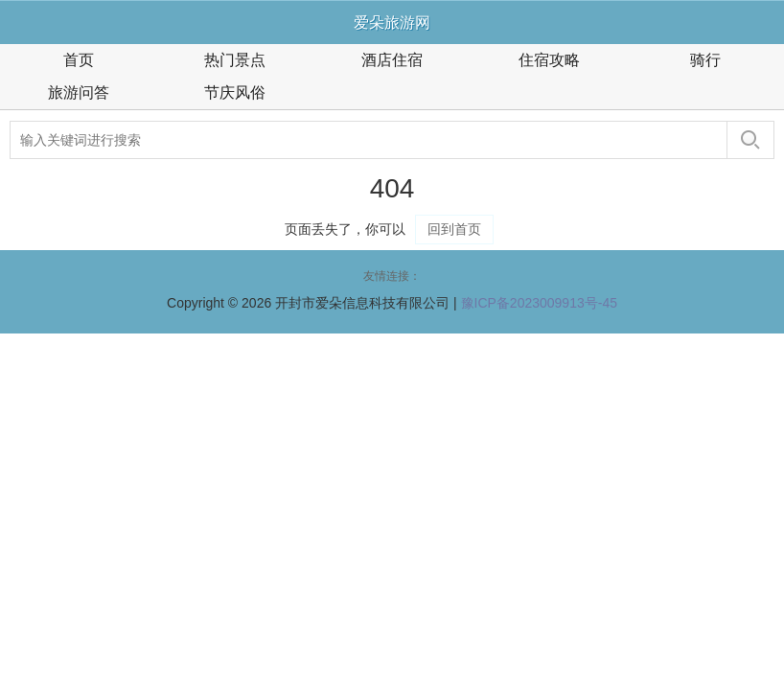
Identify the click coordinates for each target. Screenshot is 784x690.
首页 (79, 60)
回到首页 (454, 229)
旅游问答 (79, 92)
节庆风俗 (235, 92)
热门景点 (235, 60)
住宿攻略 (549, 60)
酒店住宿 (392, 60)
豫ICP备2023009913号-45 (539, 303)
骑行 (705, 60)
